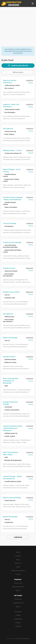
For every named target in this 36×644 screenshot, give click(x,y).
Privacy (18, 574)
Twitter (18, 615)
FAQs (18, 567)
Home (18, 552)
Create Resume (18, 603)
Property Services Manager (12, 242)
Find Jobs (18, 599)
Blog (18, 560)
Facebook (18, 612)
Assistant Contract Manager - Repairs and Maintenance (13, 198)
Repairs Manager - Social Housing (12, 170)
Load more (18, 537)
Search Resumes (18, 587)
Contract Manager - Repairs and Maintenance (12, 477)
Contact (18, 556)
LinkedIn (18, 623)
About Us (18, 563)
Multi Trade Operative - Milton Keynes (11, 453)
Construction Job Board (22, 639)
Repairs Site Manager (10, 338)
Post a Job (18, 583)
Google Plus (18, 619)
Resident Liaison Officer (11, 292)
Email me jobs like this (20, 66)
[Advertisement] (18, 25)
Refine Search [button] (18, 72)
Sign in (18, 590)
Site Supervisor (8, 128)
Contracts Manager (10, 223)
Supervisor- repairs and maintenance (11, 105)
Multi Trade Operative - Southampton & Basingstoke (11, 381)
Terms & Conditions (18, 571)
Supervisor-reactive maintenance (10, 81)
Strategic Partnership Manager (10, 403)
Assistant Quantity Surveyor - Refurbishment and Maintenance (13, 428)
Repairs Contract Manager (12, 498)
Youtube (18, 626)
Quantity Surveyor (9, 268)
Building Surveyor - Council (12, 150)
